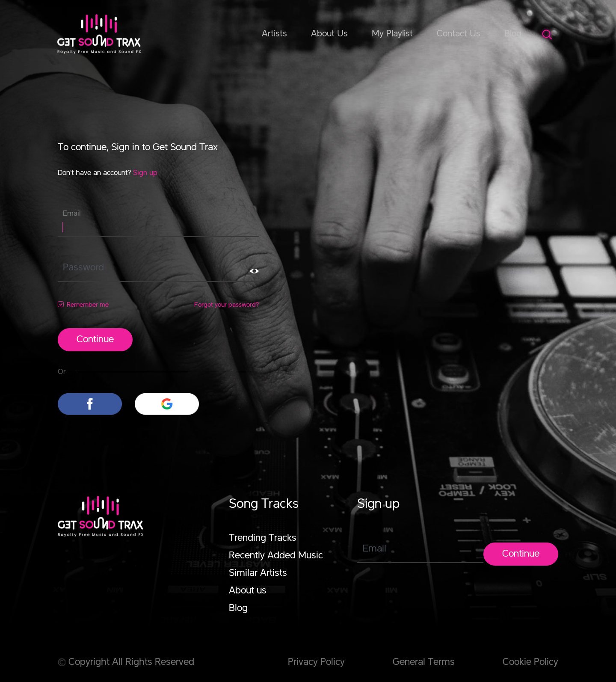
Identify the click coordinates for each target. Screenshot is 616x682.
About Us (329, 34)
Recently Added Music (276, 556)
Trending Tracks (263, 538)
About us (248, 591)
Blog (513, 34)
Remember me (88, 305)
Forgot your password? (227, 305)
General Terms (424, 662)
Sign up (145, 173)
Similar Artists (258, 573)
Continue (95, 340)
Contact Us (459, 34)
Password (83, 268)
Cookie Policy (530, 662)
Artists (274, 34)
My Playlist (392, 34)
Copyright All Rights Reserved (126, 662)
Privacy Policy (316, 662)
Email (72, 213)
